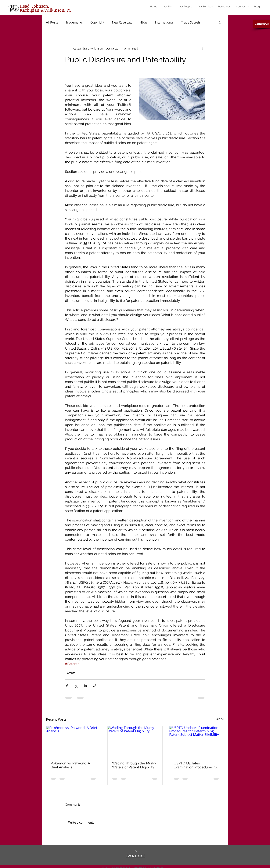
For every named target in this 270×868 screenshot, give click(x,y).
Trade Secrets (191, 22)
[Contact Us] (262, 24)
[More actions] (203, 48)
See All (220, 719)
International (164, 22)
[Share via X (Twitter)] (76, 686)
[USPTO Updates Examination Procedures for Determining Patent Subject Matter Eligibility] (197, 741)
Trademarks (74, 22)
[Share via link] (95, 686)
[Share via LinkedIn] (85, 686)
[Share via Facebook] (67, 686)
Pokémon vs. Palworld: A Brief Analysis (70, 765)
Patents (70, 673)
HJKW (144, 22)
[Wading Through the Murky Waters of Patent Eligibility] (135, 741)
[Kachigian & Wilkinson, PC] (45, 10)
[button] (219, 22)
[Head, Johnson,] (34, 6)
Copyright (97, 22)
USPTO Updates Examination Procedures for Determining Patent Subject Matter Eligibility (196, 765)
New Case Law (122, 22)
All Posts (52, 22)
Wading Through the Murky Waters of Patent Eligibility (134, 765)
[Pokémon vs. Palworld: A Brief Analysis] (74, 741)
